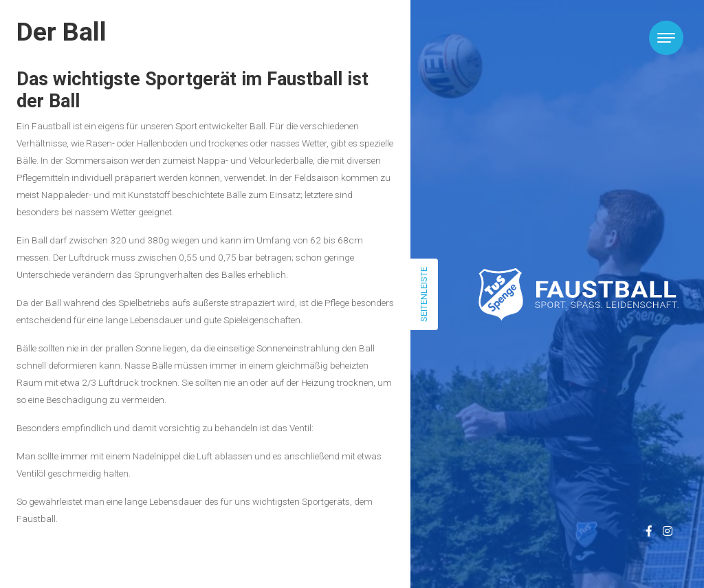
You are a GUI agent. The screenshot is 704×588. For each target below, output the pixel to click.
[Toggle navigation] (666, 38)
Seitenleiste (424, 294)
